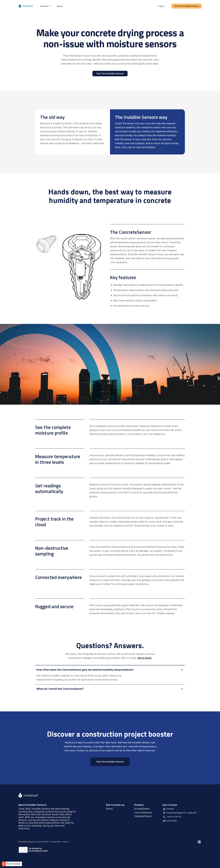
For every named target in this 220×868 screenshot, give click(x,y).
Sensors (46, 6)
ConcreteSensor (143, 813)
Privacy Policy (56, 842)
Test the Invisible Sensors (187, 6)
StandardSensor (143, 816)
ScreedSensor (142, 809)
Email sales (172, 821)
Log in (161, 6)
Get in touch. (145, 658)
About (60, 6)
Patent (66, 842)
